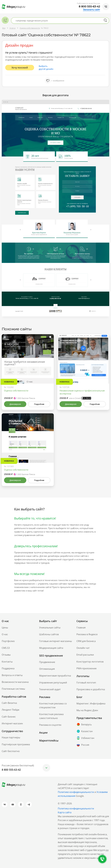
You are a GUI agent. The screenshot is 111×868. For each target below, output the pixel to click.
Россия (83, 745)
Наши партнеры (11, 737)
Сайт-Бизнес (9, 717)
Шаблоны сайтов (49, 634)
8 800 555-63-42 (89, 6)
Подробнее (39, 404)
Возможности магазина (15, 682)
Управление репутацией (53, 683)
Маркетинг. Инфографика (91, 703)
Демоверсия (15, 404)
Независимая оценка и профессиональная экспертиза (82, 392)
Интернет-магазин (12, 723)
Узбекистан (85, 738)
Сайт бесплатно (11, 751)
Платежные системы (13, 689)
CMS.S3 (6, 648)
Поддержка (8, 668)
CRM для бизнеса (86, 641)
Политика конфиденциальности (76, 808)
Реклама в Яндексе (87, 634)
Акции (43, 733)
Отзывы (6, 655)
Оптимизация (47, 669)
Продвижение (47, 662)
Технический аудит (50, 689)
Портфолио (8, 641)
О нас (5, 634)
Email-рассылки (85, 655)
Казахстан (85, 731)
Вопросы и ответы (12, 675)
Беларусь (84, 724)
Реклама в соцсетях (50, 725)
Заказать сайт (91, 10)
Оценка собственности (16, 391)
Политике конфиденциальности (76, 792)
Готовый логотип (86, 683)
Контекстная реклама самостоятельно (51, 716)
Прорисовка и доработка (91, 689)
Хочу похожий (20, 68)
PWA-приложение (87, 668)
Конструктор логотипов (90, 662)
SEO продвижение (51, 656)
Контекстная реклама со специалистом (53, 705)
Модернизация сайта (51, 648)
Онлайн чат (83, 648)
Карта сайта (65, 812)
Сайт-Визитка (9, 703)
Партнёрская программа (16, 744)
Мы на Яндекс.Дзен (87, 710)
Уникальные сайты (50, 628)
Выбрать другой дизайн (46, 68)
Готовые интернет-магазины (55, 641)
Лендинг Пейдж (11, 710)
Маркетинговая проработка (55, 676)
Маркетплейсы (49, 740)
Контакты (7, 662)
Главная (81, 628)
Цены (5, 628)
